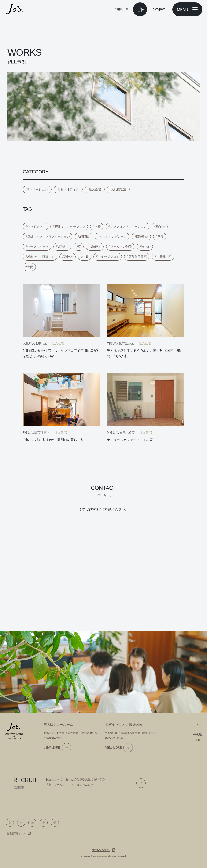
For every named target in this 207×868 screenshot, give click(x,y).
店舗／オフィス (68, 189)
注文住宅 (95, 189)
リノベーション (37, 189)
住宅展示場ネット (16, 834)
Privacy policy (101, 850)
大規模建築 (118, 189)
